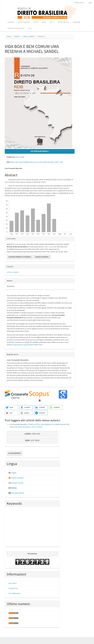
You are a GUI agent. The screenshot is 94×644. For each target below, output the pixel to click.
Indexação (77, 22)
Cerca (30, 28)
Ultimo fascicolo (24, 22)
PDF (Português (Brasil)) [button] (40, 151)
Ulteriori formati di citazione (20, 257)
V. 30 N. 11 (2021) (28, 36)
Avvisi (44, 22)
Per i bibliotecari (14, 593)
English (14, 473)
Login (90, 2)
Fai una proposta (15, 453)
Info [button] (52, 22)
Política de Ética (63, 22)
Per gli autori (13, 588)
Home (9, 36)
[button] (12, 407)
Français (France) (17, 483)
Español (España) (17, 478)
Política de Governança (16, 28)
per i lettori (13, 583)
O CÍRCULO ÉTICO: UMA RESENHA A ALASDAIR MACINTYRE (49, 424)
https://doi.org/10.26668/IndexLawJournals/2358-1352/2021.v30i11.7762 (37, 162)
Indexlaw (11, 22)
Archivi (36, 22)
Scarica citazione (42, 257)
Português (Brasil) (18, 493)
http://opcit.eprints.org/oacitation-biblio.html (26, 345)
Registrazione (79, 2)
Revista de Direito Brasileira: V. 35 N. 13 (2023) (26, 427)
